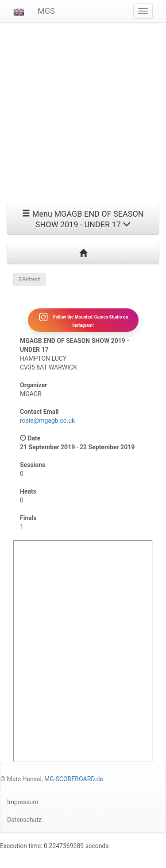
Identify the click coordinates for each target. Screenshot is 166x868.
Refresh (29, 280)
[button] (19, 11)
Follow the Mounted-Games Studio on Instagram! (83, 320)
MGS (46, 11)
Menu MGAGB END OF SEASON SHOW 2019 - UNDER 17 (83, 219)
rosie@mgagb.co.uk (47, 420)
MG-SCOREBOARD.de (74, 779)
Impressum (23, 802)
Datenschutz (24, 820)
